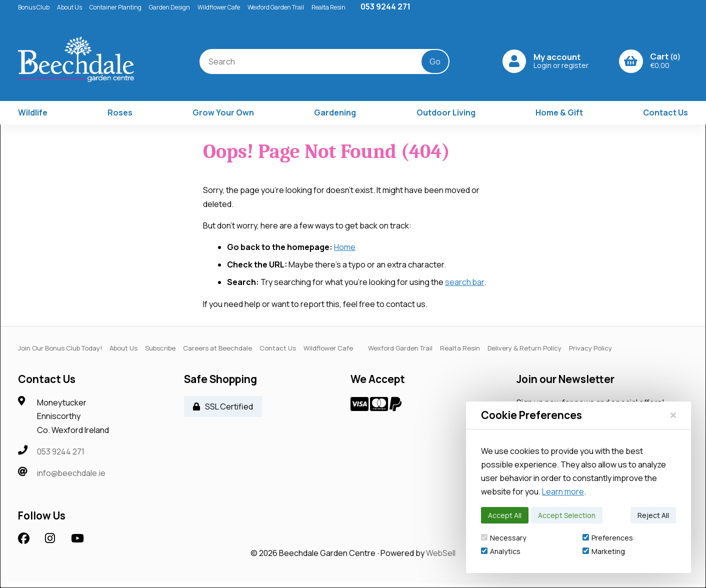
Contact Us (665, 117)
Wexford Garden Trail (276, 7)
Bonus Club (34, 7)
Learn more (563, 491)
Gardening (335, 117)
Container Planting (115, 7)
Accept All (505, 515)
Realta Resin (328, 7)
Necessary (503, 538)
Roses (120, 117)
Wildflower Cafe (219, 7)
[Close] (673, 415)
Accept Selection (567, 515)
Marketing (604, 551)
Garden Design (169, 7)
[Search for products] (311, 63)
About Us (69, 7)
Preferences (608, 538)
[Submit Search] (428, 63)
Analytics (501, 551)
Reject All (653, 515)
